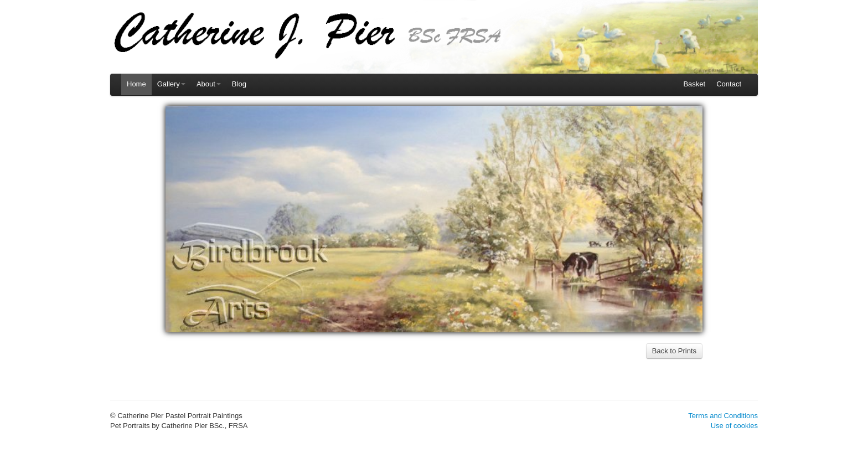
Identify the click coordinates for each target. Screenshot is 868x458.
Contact (729, 84)
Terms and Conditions (723, 416)
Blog (239, 84)
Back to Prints (674, 351)
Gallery (171, 84)
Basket (694, 84)
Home (136, 84)
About (209, 84)
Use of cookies (734, 426)
